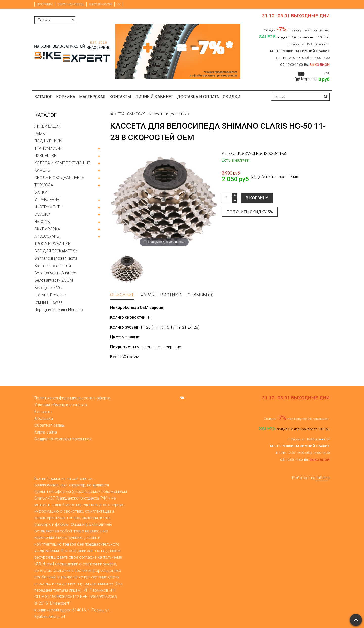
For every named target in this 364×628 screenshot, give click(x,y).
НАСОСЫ (42, 222)
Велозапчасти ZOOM (54, 280)
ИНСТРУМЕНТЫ (49, 207)
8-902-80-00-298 (100, 4)
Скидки (232, 97)
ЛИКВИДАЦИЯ (48, 126)
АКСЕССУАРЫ (47, 236)
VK (119, 4)
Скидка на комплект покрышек (63, 439)
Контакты (120, 97)
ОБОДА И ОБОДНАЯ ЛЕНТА (59, 178)
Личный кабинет (154, 97)
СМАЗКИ (42, 214)
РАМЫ (40, 134)
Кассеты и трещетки (168, 114)
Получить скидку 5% (250, 212)
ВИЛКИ (41, 192)
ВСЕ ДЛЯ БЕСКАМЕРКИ (56, 251)
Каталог (43, 97)
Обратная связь (71, 4)
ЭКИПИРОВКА (47, 229)
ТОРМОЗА (44, 185)
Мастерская (92, 97)
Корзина (66, 97)
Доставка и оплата (198, 97)
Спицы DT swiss (49, 302)
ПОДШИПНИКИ (48, 141)
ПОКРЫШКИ (45, 156)
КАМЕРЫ (42, 170)
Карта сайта (46, 432)
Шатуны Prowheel (51, 295)
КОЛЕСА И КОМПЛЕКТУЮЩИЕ (62, 163)
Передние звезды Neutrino (59, 310)
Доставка (45, 4)
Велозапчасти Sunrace (55, 273)
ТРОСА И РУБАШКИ (52, 244)
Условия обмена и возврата (61, 405)
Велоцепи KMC (48, 288)
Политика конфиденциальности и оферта (72, 398)
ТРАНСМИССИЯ (48, 148)
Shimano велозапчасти (56, 258)
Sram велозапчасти (53, 266)
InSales (323, 478)
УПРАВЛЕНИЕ (47, 200)
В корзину (257, 198)
